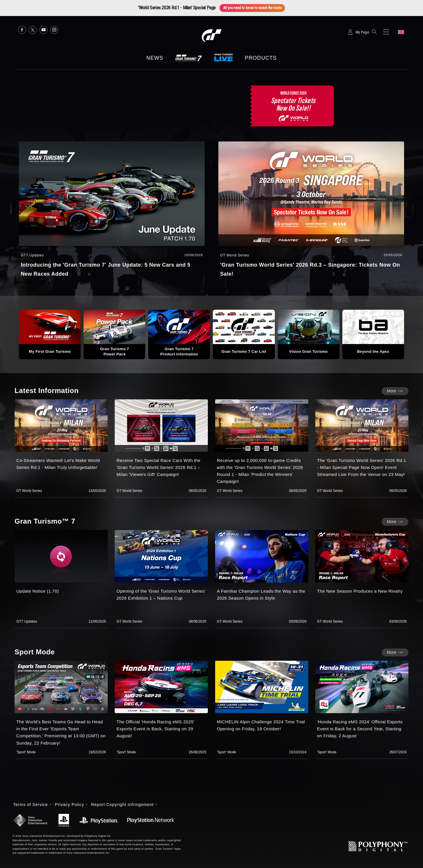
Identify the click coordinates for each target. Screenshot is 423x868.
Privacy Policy (69, 805)
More (392, 391)
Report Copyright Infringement (122, 805)
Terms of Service (30, 805)
